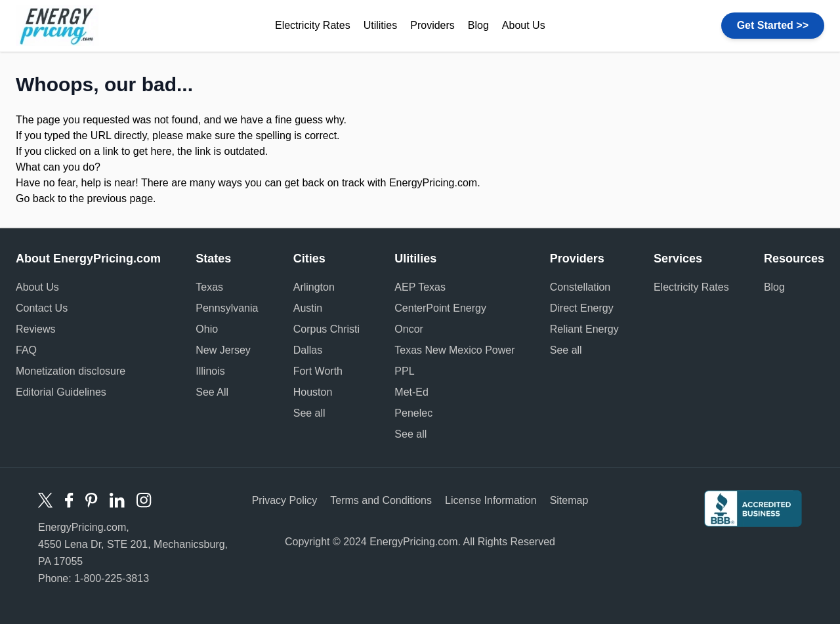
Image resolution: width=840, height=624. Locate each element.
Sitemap (569, 500)
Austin (308, 308)
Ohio (207, 329)
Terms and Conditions (381, 500)
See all (309, 413)
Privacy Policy (285, 500)
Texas (209, 287)
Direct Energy (582, 308)
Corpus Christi (326, 329)
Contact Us (42, 308)
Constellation (580, 287)
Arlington (314, 287)
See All (212, 392)
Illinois (210, 371)
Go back (35, 198)
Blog (478, 25)
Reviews (35, 329)
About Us (524, 25)
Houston (313, 392)
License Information (491, 500)
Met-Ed (411, 392)
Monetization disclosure (71, 371)
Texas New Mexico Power (454, 350)
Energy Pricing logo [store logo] (57, 26)
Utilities (381, 25)
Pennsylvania (227, 308)
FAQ (26, 350)
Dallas (308, 350)
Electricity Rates (313, 25)
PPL (404, 371)
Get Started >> (773, 25)
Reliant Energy (584, 329)
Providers (432, 25)
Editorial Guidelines (61, 392)
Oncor (409, 329)
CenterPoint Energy (440, 308)
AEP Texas (420, 287)
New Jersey (223, 350)
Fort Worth (318, 371)
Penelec (413, 413)
